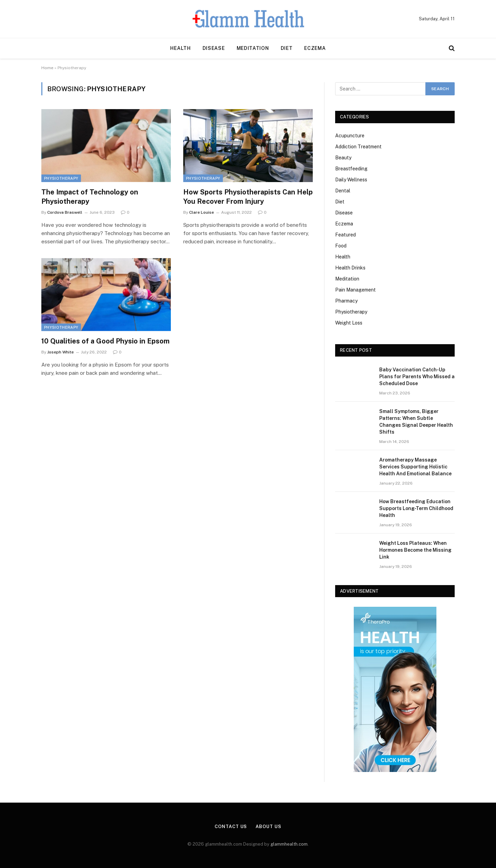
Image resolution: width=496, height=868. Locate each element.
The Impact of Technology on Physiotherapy (90, 197)
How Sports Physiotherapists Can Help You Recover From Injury (248, 197)
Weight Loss (349, 323)
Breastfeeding (351, 169)
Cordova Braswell (65, 212)
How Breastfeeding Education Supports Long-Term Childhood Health (416, 508)
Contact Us (231, 827)
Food (341, 246)
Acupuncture (350, 136)
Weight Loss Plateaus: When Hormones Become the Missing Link (415, 550)
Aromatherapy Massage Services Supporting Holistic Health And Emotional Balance (415, 467)
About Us (268, 827)
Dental (343, 191)
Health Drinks (350, 268)
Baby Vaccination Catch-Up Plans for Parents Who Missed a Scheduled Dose (417, 377)
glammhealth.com (289, 844)
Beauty (343, 158)
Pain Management (355, 290)
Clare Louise (201, 212)
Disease (214, 48)
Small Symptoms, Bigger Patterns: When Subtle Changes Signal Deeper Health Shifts (416, 422)
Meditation (253, 48)
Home (47, 68)
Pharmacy (346, 301)
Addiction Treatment (358, 147)
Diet (287, 48)
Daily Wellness (351, 180)
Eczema (315, 48)
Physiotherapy (61, 178)
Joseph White (60, 352)
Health (180, 48)
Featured (345, 235)
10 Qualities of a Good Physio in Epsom (105, 341)
